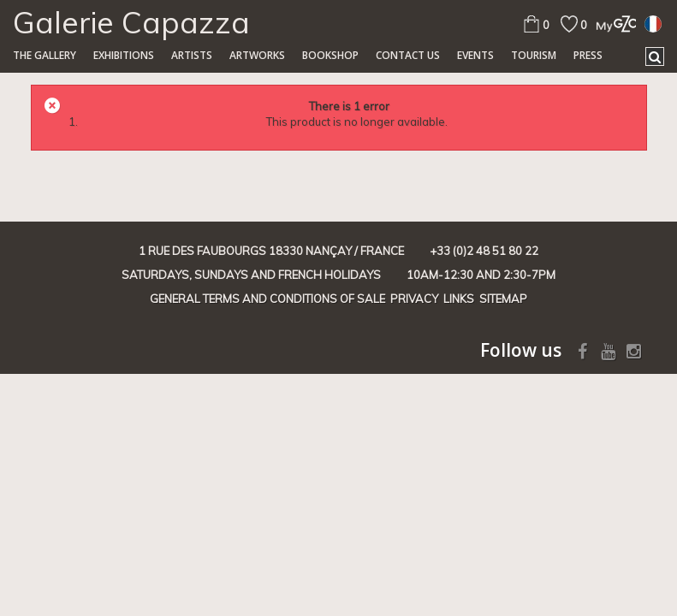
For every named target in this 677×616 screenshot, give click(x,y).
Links (459, 299)
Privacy (414, 299)
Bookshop (330, 55)
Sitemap (503, 299)
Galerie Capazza (131, 22)
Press (588, 55)
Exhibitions (124, 55)
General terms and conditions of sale (267, 299)
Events (475, 55)
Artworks (257, 55)
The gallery (45, 55)
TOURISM (534, 55)
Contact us (408, 55)
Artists (192, 55)
